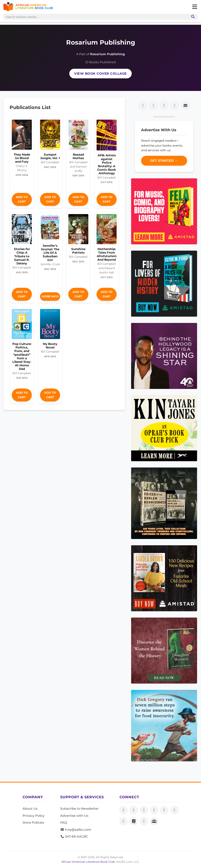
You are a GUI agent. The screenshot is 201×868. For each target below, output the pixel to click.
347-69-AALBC (74, 836)
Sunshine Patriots (78, 251)
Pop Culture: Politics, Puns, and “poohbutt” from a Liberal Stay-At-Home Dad (22, 356)
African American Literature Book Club (88, 862)
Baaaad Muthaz (78, 156)
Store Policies (33, 823)
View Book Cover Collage (100, 74)
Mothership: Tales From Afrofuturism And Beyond (107, 254)
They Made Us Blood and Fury (22, 158)
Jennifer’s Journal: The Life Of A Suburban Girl (50, 253)
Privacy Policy (34, 816)
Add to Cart (22, 199)
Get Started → (164, 161)
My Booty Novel (50, 346)
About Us (30, 809)
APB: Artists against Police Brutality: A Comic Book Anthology (107, 164)
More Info (50, 296)
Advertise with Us (74, 816)
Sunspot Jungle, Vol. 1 (50, 156)
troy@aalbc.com (76, 830)
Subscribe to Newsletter (79, 809)
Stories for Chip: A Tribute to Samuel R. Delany (22, 256)
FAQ (64, 823)
